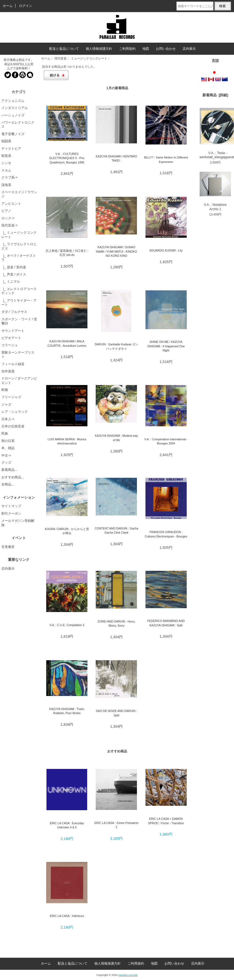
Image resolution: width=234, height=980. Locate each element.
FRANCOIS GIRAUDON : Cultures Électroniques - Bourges (166, 534)
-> (9, 225)
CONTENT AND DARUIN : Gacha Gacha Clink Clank (116, 530)
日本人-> (8, 419)
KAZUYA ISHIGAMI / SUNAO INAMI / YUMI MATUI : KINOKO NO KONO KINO (116, 251)
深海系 (6, 185)
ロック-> (8, 218)
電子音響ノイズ (13, 134)
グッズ (6, 463)
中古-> (6, 455)
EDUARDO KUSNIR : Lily (166, 250)
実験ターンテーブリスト (18, 355)
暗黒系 (6, 156)
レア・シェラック (15, 412)
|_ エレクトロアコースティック (19, 291)
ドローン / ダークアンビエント (19, 380)
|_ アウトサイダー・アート (19, 303)
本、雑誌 (8, 448)
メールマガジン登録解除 (18, 523)
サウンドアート (13, 331)
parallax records (128, 975)
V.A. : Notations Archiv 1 (215, 191)
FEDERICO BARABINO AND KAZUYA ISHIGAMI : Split (166, 623)
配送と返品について (64, 49)
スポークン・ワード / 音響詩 (19, 321)
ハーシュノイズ (13, 115)
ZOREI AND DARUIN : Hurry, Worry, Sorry (116, 623)
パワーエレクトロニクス (18, 125)
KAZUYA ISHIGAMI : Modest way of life (116, 438)
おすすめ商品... (13, 477)
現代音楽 (60, 58)
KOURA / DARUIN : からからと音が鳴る (67, 531)
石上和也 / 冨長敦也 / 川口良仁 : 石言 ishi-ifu (67, 253)
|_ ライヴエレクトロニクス (19, 246)
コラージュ (10, 345)
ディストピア (11, 149)
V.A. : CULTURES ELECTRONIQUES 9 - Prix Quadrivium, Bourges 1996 (67, 158)
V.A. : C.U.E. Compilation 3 (67, 625)
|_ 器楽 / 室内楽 (14, 267)
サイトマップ (11, 506)
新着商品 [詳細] (215, 95)
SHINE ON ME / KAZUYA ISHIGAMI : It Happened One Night (166, 346)
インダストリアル (15, 108)
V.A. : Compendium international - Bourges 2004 (166, 441)
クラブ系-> (9, 178)
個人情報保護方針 (99, 49)
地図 (146, 49)
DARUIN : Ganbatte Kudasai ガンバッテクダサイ (116, 346)
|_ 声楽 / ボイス (14, 274)
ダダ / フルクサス (14, 312)
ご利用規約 (127, 49)
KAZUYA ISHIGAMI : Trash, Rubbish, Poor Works (67, 711)
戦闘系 (6, 141)
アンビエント (11, 204)
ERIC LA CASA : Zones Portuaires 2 (116, 825)
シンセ (6, 163)
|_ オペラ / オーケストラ (19, 258)
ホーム (8, 6)
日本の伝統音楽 (13, 426)
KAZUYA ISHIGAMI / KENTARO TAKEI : (116, 158)
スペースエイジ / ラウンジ (19, 194)
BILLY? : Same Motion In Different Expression (166, 159)
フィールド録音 (13, 364)
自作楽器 (8, 371)
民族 (5, 433)
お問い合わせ (166, 49)
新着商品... (9, 470)
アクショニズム (13, 101)
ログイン (26, 6)
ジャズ (6, 405)
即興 (5, 390)
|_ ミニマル (11, 282)
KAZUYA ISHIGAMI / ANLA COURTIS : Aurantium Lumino (67, 343)
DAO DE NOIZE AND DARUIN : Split (116, 713)
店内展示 (189, 49)
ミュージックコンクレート (89, 58)
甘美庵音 (8, 547)
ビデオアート (11, 338)
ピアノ (6, 211)
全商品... (8, 484)
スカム (6, 170)
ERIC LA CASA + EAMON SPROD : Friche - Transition (166, 821)
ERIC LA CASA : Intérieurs (67, 916)
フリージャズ (11, 397)
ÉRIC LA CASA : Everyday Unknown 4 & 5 (67, 825)
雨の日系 (8, 441)
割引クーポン (11, 514)
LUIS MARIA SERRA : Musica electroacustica (67, 441)
